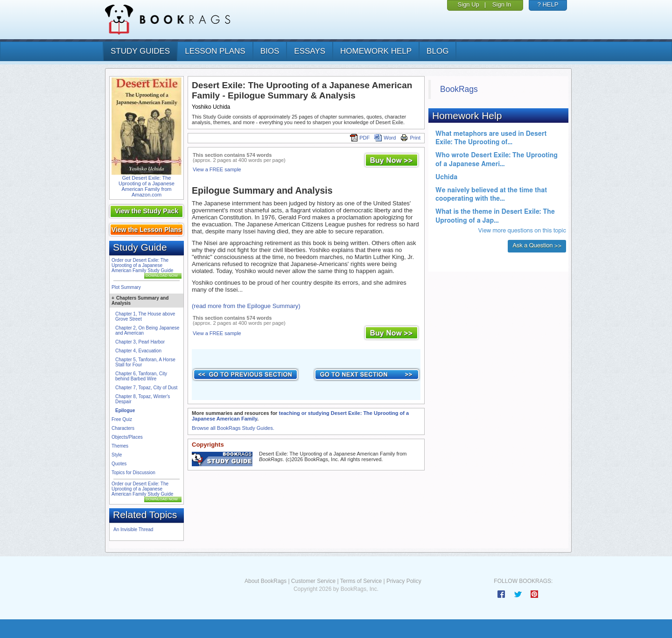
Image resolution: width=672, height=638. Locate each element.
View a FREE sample (217, 169)
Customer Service (313, 581)
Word (385, 138)
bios (270, 51)
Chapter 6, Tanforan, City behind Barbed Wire (141, 376)
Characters (123, 428)
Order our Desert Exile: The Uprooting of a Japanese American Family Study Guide (142, 265)
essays (310, 51)
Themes (120, 446)
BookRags (459, 89)
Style (117, 455)
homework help (376, 51)
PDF (360, 138)
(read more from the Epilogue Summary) (246, 306)
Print (410, 138)
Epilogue (125, 410)
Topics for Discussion (133, 473)
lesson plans (215, 51)
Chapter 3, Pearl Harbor (140, 342)
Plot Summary (126, 287)
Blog (437, 51)
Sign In (502, 4)
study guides (140, 51)
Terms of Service (361, 581)
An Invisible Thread (133, 529)
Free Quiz (122, 419)
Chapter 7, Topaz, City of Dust (146, 388)
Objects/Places (127, 437)
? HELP (548, 4)
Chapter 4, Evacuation (138, 351)
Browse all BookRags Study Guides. (233, 428)
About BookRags (266, 581)
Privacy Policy (404, 581)
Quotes (119, 464)
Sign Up (469, 4)
